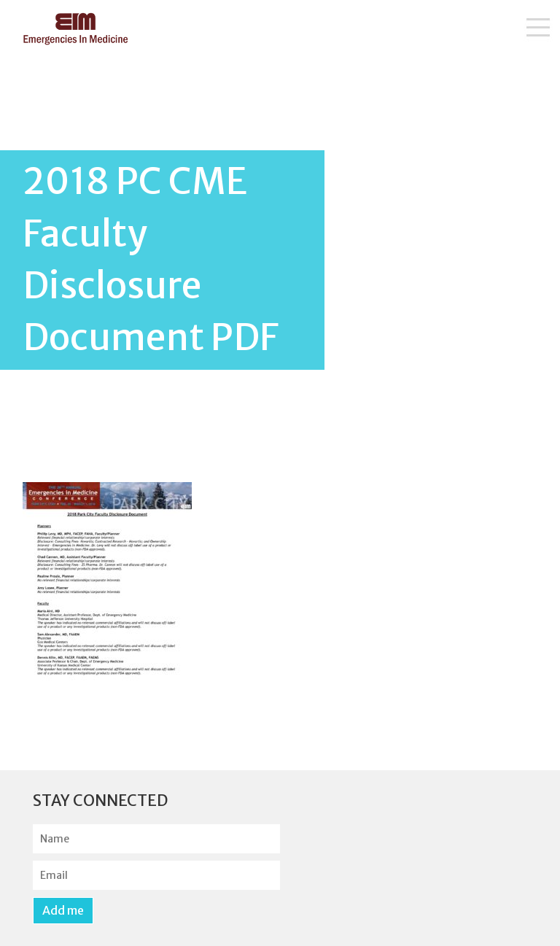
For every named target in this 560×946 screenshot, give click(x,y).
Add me (63, 910)
